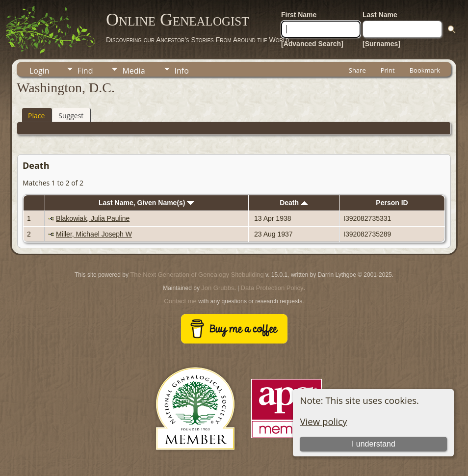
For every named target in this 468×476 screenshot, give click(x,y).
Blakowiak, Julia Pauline (93, 218)
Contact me (180, 301)
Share (357, 70)
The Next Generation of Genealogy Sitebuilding (197, 275)
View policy (323, 421)
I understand (374, 444)
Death (294, 203)
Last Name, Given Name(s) (147, 203)
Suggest (71, 116)
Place (36, 116)
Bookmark (425, 70)
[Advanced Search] (312, 44)
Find (85, 71)
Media (133, 71)
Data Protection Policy (272, 288)
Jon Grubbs (218, 288)
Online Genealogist (178, 20)
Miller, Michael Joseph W (94, 234)
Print (388, 70)
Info (182, 71)
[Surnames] (381, 44)
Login (39, 71)
